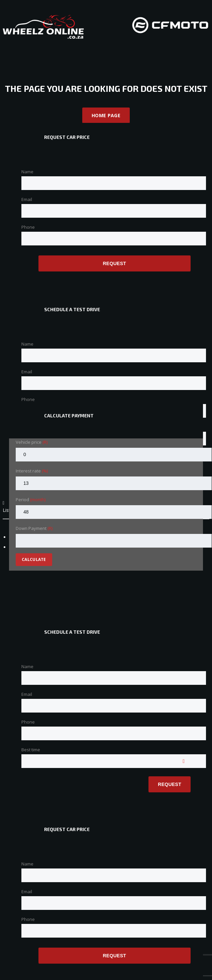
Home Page (106, 115)
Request (114, 263)
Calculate (34, 559)
